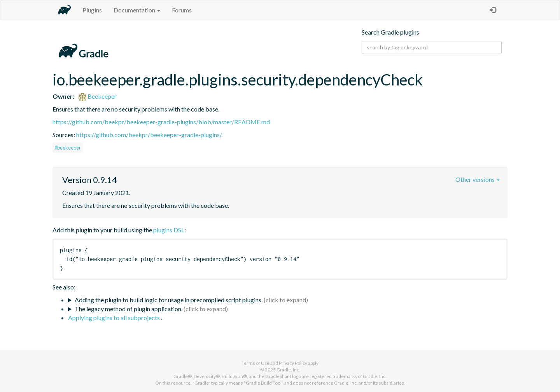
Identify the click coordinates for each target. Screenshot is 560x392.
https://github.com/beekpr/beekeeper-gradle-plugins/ (149, 135)
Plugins (92, 10)
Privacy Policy (293, 363)
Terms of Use (255, 363)
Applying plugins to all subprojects (115, 318)
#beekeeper (68, 148)
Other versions (478, 179)
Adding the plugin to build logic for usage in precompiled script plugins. (169, 300)
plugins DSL (169, 230)
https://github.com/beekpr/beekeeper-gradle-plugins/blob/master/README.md (161, 122)
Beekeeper (98, 96)
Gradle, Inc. (288, 370)
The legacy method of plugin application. (129, 309)
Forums (182, 10)
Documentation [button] (137, 10)
